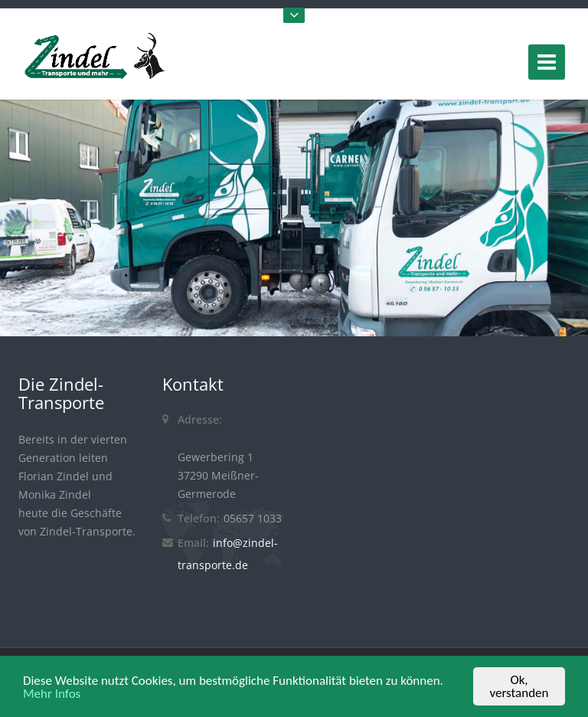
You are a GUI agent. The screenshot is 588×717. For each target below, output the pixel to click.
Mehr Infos (52, 694)
